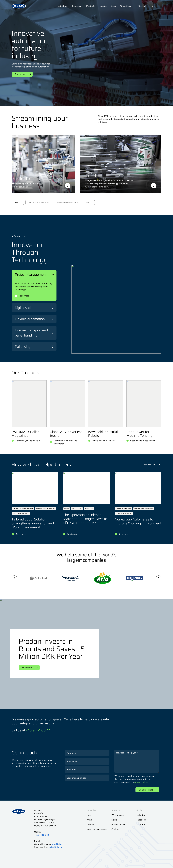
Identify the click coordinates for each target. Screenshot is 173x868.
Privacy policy (118, 825)
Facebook (141, 820)
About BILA (125, 6)
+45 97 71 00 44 (38, 730)
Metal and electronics (97, 829)
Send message (146, 790)
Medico (90, 825)
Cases (113, 6)
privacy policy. (141, 782)
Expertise (77, 6)
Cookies (115, 829)
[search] (159, 6)
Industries (63, 6)
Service (103, 6)
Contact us (20, 74)
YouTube (141, 825)
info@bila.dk (58, 844)
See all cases (150, 464)
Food (89, 815)
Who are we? (118, 815)
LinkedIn (141, 815)
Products (91, 6)
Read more (24, 296)
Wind (89, 820)
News (114, 820)
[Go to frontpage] (19, 6)
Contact (142, 6)
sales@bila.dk (56, 847)
